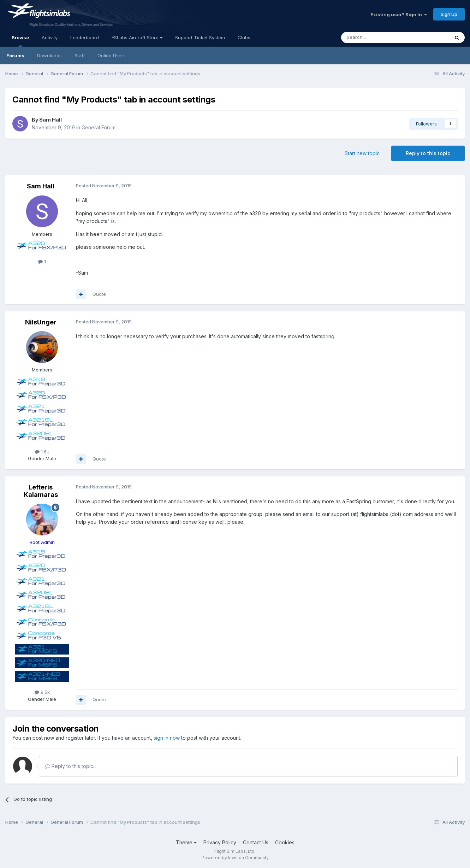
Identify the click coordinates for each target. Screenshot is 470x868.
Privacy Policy (220, 842)
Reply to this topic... (71, 766)
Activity (50, 37)
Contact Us (256, 842)
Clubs (244, 37)
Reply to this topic (428, 153)
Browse (20, 41)
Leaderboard (85, 37)
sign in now (167, 738)
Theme (186, 842)
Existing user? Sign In (399, 14)
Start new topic (362, 153)
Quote (99, 294)
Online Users (112, 55)
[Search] (377, 37)
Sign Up (449, 14)
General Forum (99, 127)
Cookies (285, 842)
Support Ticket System (200, 37)
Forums (15, 55)
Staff (80, 55)
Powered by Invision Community (235, 858)
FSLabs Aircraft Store (137, 37)
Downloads (49, 55)
